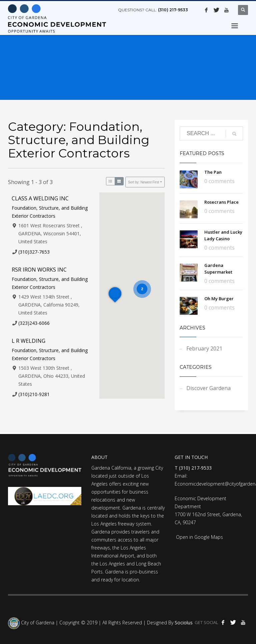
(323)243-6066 (34, 323)
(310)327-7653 (34, 252)
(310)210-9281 (34, 394)
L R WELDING (28, 341)
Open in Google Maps (199, 537)
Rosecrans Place (221, 202)
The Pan (213, 172)
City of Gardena (37, 623)
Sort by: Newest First (143, 182)
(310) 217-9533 (173, 10)
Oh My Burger (219, 299)
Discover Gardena (208, 388)
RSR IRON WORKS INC (39, 270)
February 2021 (204, 348)
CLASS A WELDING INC (40, 198)
